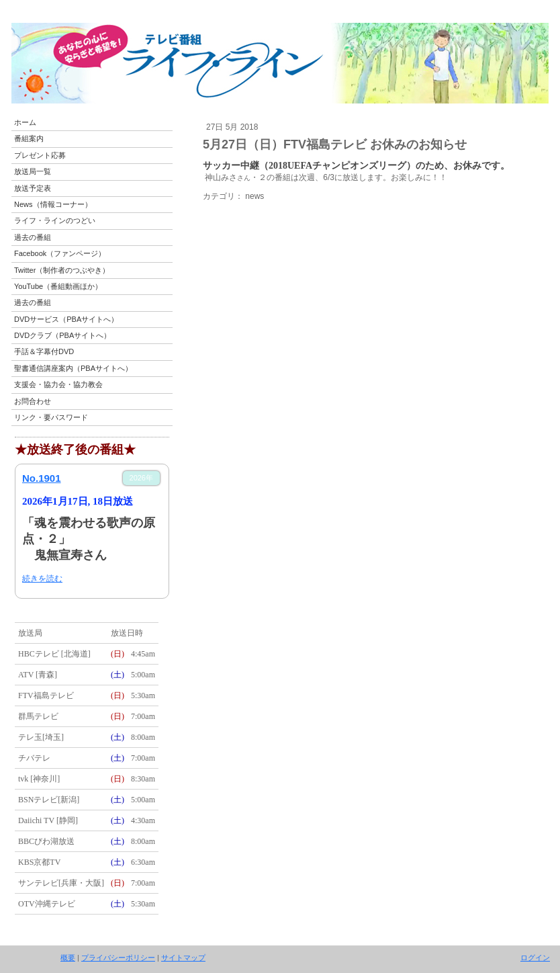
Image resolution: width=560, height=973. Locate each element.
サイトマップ (183, 958)
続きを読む (42, 579)
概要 (68, 958)
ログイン (535, 958)
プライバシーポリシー (118, 958)
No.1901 (42, 478)
